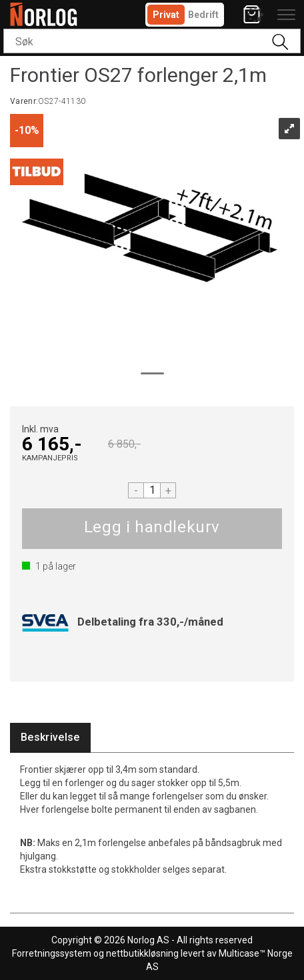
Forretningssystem (52, 953)
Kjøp (152, 529)
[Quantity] (152, 490)
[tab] (50, 738)
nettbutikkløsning (142, 953)
